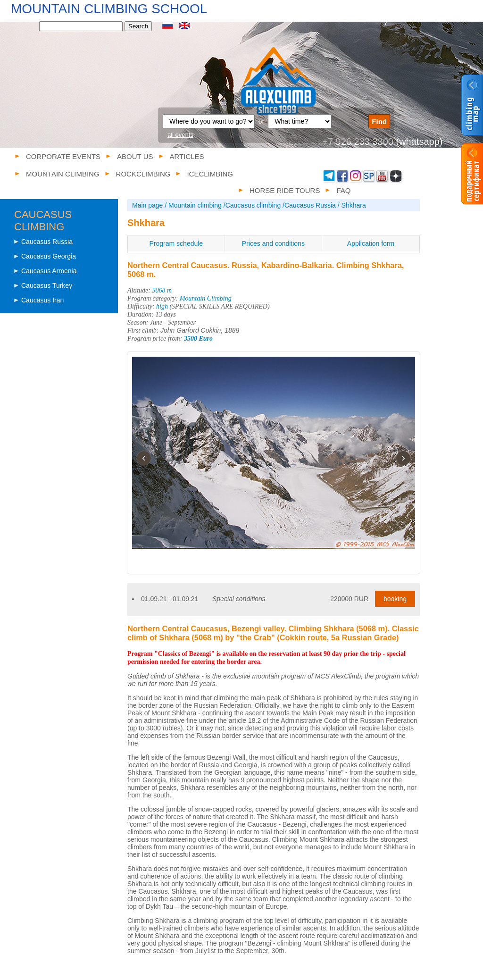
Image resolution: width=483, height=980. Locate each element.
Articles (187, 156)
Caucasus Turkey (47, 285)
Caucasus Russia (47, 242)
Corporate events (63, 156)
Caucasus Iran (42, 300)
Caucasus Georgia (49, 256)
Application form (371, 243)
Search (138, 26)
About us (135, 156)
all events (180, 135)
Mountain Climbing (206, 298)
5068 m (162, 290)
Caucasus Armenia (49, 271)
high (162, 306)
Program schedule (176, 243)
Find (379, 121)
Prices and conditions (273, 243)
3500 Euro (198, 339)
